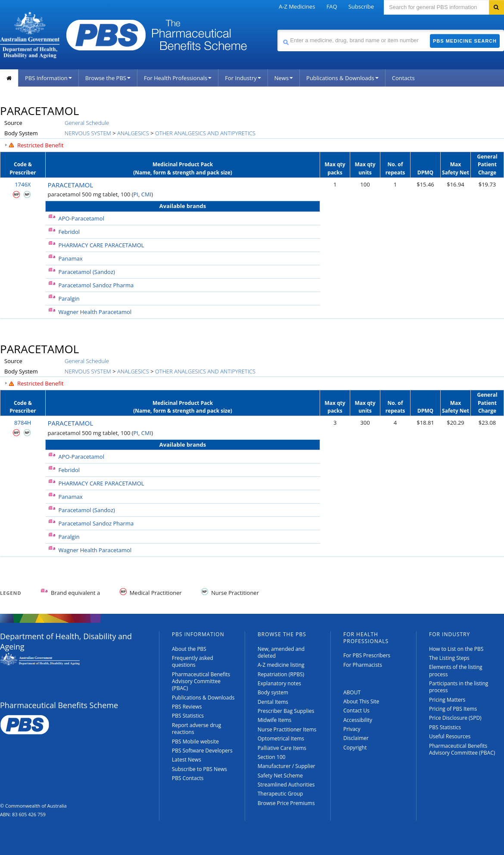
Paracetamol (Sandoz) (87, 272)
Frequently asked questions (193, 661)
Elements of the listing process (456, 670)
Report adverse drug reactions (196, 729)
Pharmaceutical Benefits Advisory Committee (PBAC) (201, 681)
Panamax (71, 258)
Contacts (403, 78)
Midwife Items (275, 720)
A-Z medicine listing (281, 665)
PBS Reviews (187, 707)
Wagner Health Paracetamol (95, 312)
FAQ (332, 6)
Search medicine (277, 30)
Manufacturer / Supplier (286, 766)
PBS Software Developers (202, 751)
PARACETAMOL (71, 185)
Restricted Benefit (40, 145)
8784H (23, 423)
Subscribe (361, 6)
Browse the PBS (108, 78)
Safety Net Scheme (280, 776)
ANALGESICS (133, 133)
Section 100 (272, 757)
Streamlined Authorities (286, 785)
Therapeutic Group (280, 794)
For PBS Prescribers (367, 655)
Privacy (352, 729)
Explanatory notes (279, 683)
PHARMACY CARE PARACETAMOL (101, 245)
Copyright (355, 748)
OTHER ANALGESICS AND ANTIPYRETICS (205, 133)
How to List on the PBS (456, 649)
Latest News (187, 760)
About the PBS (189, 649)
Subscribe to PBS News (199, 769)
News (284, 78)
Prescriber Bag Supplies (286, 711)
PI (136, 194)
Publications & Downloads (342, 78)
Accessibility (358, 720)
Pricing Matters (447, 700)
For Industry (243, 78)
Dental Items (273, 702)
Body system (273, 692)
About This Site (361, 701)
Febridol (69, 232)
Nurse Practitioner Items (287, 729)
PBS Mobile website (195, 742)
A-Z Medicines (297, 6)
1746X (23, 184)
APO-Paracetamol (81, 218)
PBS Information (48, 78)
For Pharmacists (363, 665)
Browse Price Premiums (286, 803)
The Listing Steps (449, 658)
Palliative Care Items (282, 748)
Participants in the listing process (459, 687)
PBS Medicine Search (465, 41)
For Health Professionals (178, 78)
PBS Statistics (188, 716)
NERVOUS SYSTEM (88, 133)
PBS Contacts (188, 778)
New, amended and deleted (281, 652)
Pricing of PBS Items (453, 709)
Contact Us (356, 710)
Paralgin (69, 298)
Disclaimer (356, 738)
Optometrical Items (281, 738)
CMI (146, 194)
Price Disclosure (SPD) (455, 718)
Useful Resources (450, 736)
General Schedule (87, 123)
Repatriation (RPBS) (281, 674)
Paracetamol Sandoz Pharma (96, 285)
